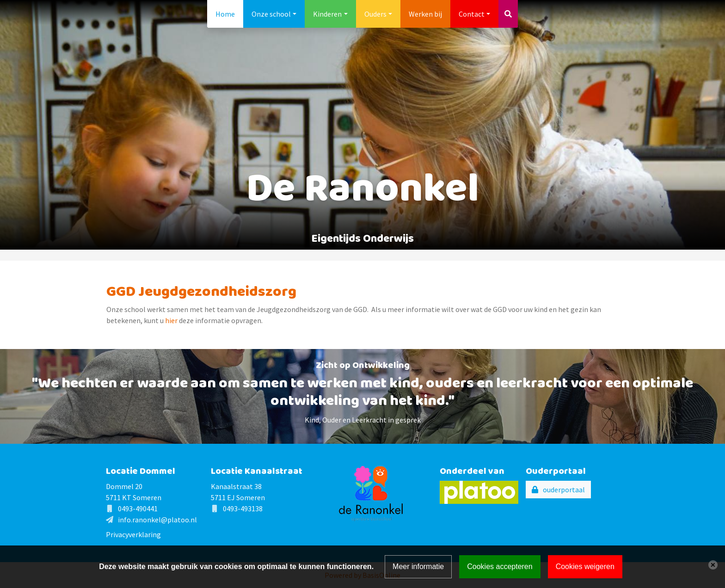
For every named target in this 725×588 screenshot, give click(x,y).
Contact (472, 14)
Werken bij (425, 14)
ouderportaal (564, 490)
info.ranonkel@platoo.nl (157, 520)
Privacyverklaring (133, 534)
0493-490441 (138, 508)
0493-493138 (243, 508)
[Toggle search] (508, 14)
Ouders (375, 14)
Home (225, 14)
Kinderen (327, 14)
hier (172, 320)
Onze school (271, 14)
